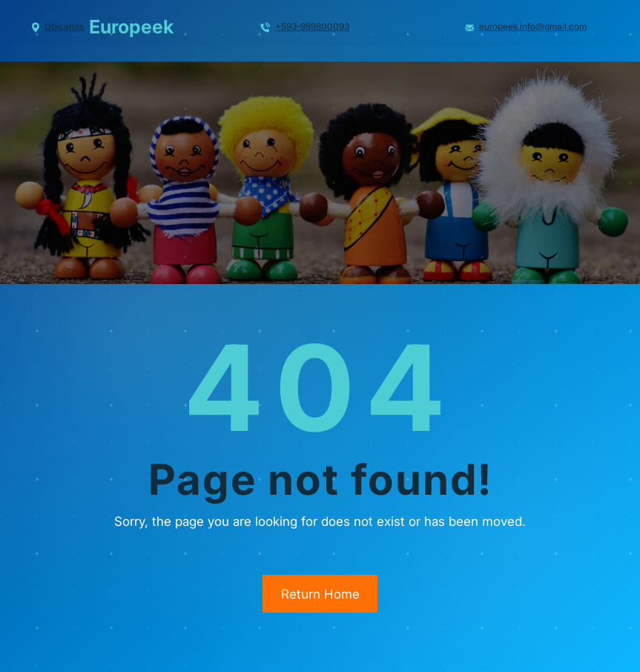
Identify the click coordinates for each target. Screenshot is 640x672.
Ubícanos (64, 26)
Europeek (131, 27)
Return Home (320, 594)
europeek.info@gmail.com (533, 26)
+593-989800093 (312, 26)
